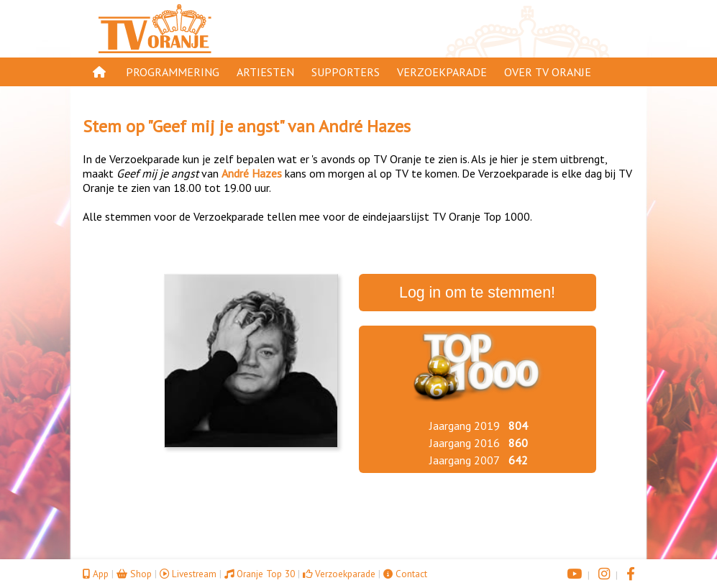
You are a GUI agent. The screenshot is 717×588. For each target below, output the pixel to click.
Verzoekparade (442, 72)
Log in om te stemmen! (477, 293)
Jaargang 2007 (465, 460)
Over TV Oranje (548, 72)
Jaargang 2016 (465, 443)
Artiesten (265, 72)
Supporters (346, 72)
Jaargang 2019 (465, 426)
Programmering (173, 72)
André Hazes (365, 126)
